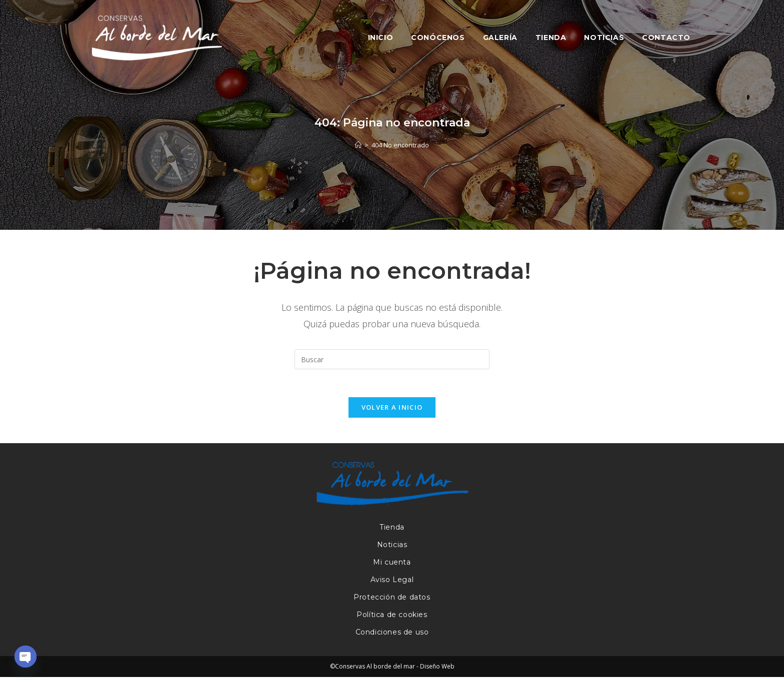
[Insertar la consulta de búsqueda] (392, 359)
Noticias (392, 548)
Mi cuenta (392, 565)
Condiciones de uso (392, 635)
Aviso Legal (392, 583)
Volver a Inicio (392, 410)
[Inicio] (358, 145)
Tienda (392, 530)
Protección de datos (392, 600)
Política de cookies (392, 618)
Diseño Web (437, 669)
